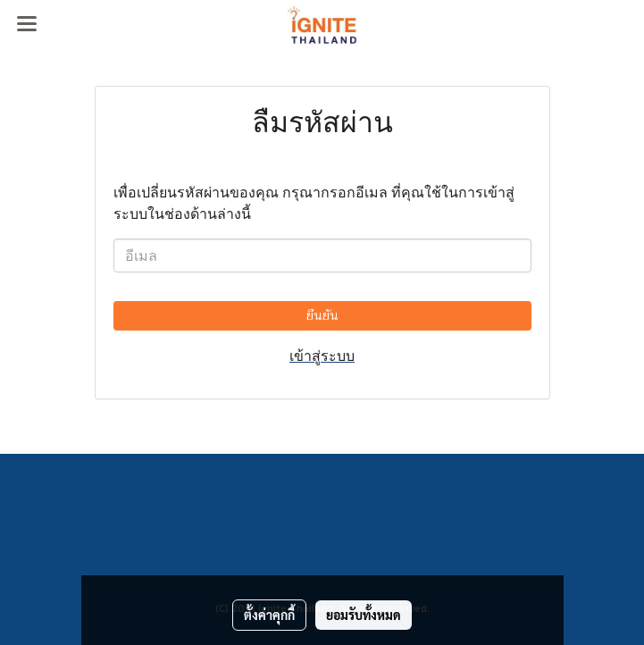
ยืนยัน (322, 315)
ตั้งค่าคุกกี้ (269, 615)
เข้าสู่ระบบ (322, 356)
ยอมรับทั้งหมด (364, 615)
